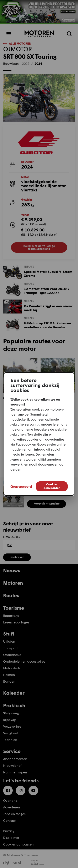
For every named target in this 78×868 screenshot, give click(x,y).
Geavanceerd (21, 486)
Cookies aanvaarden (52, 486)
